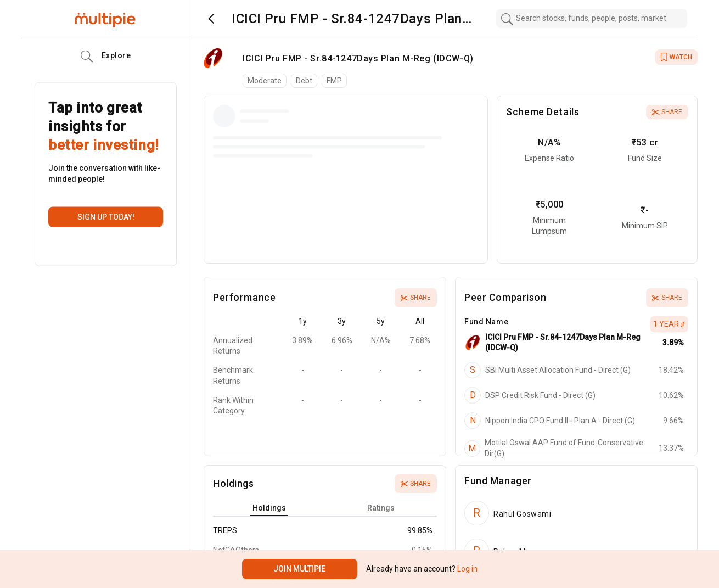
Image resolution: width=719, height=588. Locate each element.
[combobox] (592, 18)
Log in (467, 569)
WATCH (676, 57)
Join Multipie (299, 569)
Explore (106, 57)
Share (667, 112)
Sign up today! (106, 217)
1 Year (669, 324)
